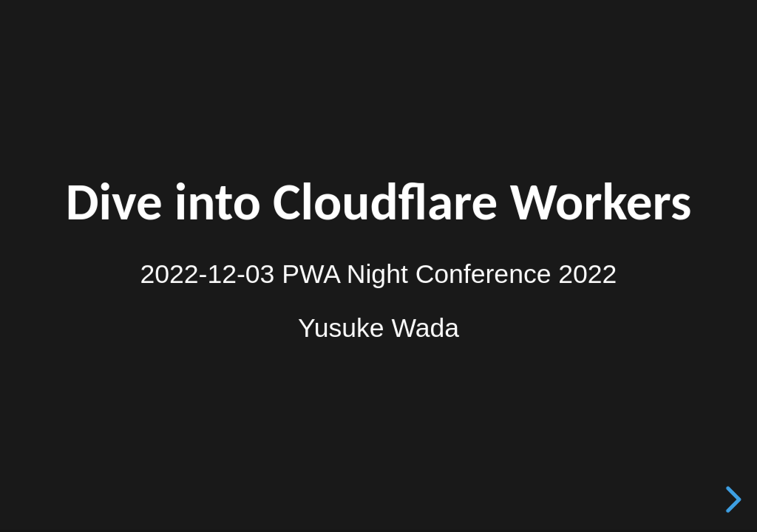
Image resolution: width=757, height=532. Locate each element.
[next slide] (731, 499)
